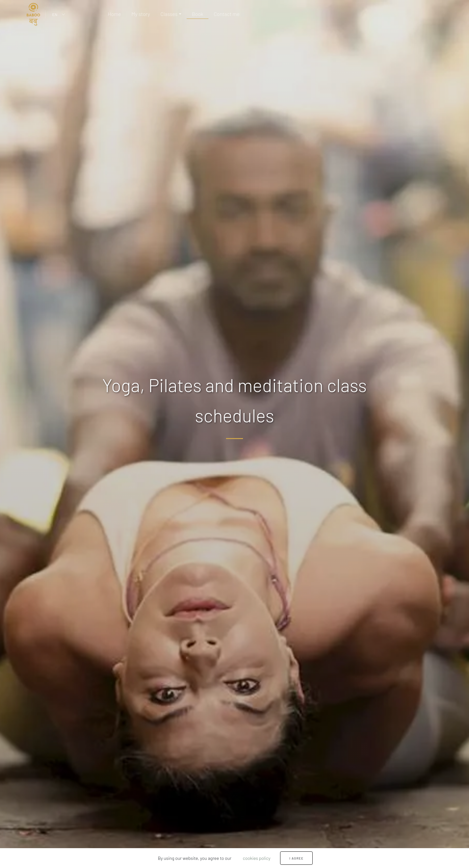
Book (198, 14)
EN (55, 14)
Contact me (227, 14)
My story (141, 14)
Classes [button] (169, 14)
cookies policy (256, 858)
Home (114, 14)
